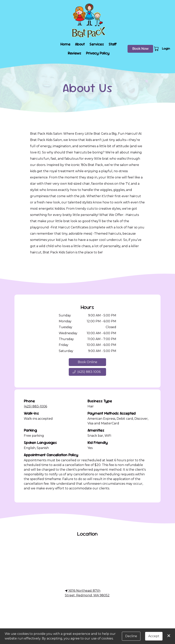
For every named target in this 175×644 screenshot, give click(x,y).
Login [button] (166, 49)
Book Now (140, 49)
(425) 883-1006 (35, 406)
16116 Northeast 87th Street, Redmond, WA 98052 (87, 593)
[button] (157, 49)
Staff (113, 44)
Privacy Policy (98, 53)
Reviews (75, 53)
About (80, 44)
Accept (154, 636)
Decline (131, 636)
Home (65, 44)
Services (97, 44)
